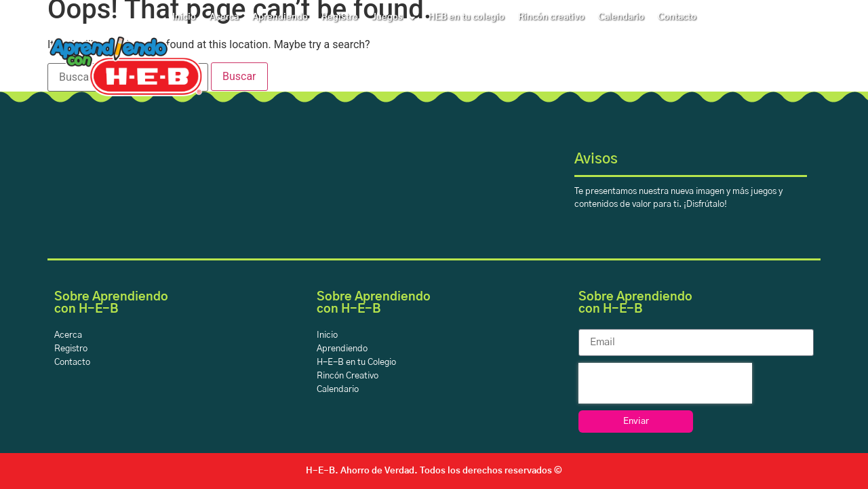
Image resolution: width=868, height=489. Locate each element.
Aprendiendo (280, 17)
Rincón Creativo (348, 376)
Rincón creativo (551, 17)
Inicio (184, 17)
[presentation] (665, 383)
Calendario (621, 17)
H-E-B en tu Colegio (356, 363)
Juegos (393, 18)
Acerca (224, 17)
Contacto (677, 17)
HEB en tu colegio (467, 17)
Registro (340, 17)
